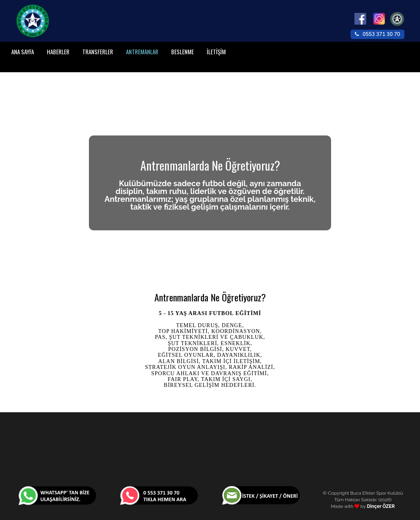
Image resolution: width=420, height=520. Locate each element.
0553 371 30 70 (377, 34)
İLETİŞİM (216, 52)
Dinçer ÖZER (381, 506)
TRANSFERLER (98, 52)
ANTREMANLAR (142, 52)
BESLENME (183, 52)
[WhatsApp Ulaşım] (57, 495)
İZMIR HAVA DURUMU (210, 449)
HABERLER (58, 52)
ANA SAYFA (23, 52)
